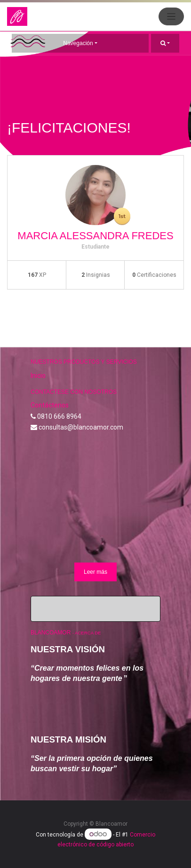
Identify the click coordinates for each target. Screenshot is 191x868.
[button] (165, 43)
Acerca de (88, 633)
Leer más (95, 572)
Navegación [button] (78, 43)
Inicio (38, 375)
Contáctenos (50, 405)
